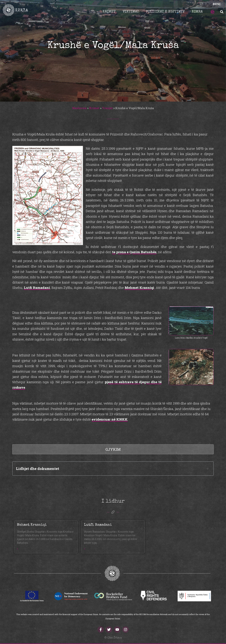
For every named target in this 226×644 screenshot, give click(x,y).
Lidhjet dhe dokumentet (38, 469)
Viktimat (131, 12)
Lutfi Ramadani (37, 288)
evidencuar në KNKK (110, 419)
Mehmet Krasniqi (139, 288)
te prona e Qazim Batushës (134, 252)
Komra (197, 12)
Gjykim (113, 449)
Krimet (109, 12)
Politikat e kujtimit (165, 12)
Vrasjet (107, 108)
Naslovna (79, 108)
